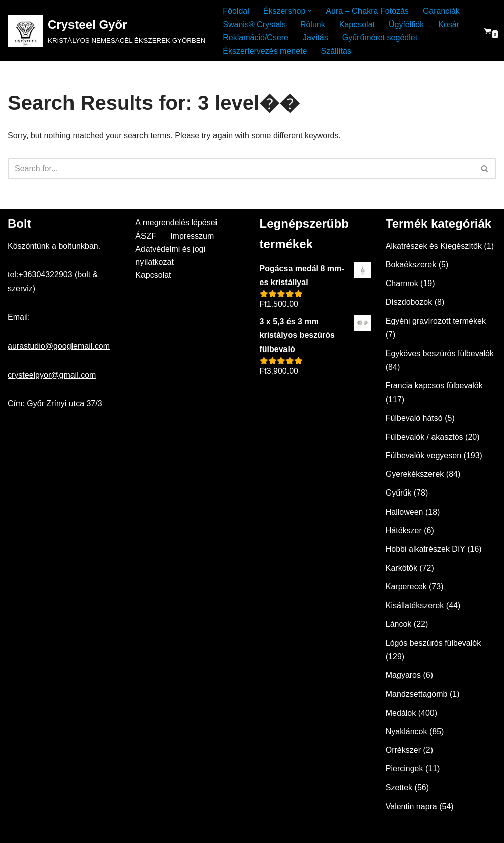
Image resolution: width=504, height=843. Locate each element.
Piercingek (405, 769)
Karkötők (402, 568)
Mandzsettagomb (417, 694)
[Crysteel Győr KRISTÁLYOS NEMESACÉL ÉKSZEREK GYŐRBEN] (106, 31)
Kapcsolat (357, 24)
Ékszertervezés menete (265, 51)
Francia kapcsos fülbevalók (434, 385)
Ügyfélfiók (406, 24)
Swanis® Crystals (254, 24)
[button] (310, 11)
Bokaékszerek (411, 265)
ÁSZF (146, 236)
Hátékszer (404, 531)
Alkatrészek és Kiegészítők (434, 246)
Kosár (449, 24)
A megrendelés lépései (176, 222)
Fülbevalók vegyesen (423, 455)
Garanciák (441, 11)
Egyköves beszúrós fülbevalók (440, 353)
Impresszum (192, 236)
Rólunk (313, 24)
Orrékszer (403, 750)
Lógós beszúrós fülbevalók (433, 643)
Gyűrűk (399, 493)
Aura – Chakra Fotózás (367, 11)
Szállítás (336, 51)
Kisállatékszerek (415, 606)
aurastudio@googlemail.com (59, 346)
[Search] (241, 169)
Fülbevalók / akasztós (424, 437)
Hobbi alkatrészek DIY (425, 549)
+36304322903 (45, 275)
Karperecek (406, 586)
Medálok (401, 713)
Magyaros (403, 675)
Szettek (399, 787)
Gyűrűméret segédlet (380, 38)
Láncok (399, 624)
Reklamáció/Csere (256, 38)
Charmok (402, 283)
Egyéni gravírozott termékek (436, 321)
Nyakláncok (407, 731)
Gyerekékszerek (415, 474)
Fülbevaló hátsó (414, 418)
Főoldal (236, 11)
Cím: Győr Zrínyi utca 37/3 (55, 404)
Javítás (315, 38)
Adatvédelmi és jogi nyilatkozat (170, 256)
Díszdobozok (409, 302)
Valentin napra (411, 806)
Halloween (405, 512)
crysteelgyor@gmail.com (52, 375)
